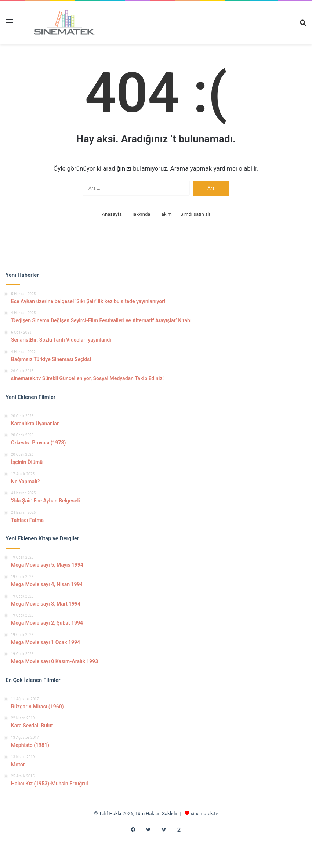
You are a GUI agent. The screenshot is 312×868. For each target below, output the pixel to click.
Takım (165, 214)
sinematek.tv (204, 813)
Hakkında (140, 214)
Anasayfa (112, 214)
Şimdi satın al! (195, 214)
